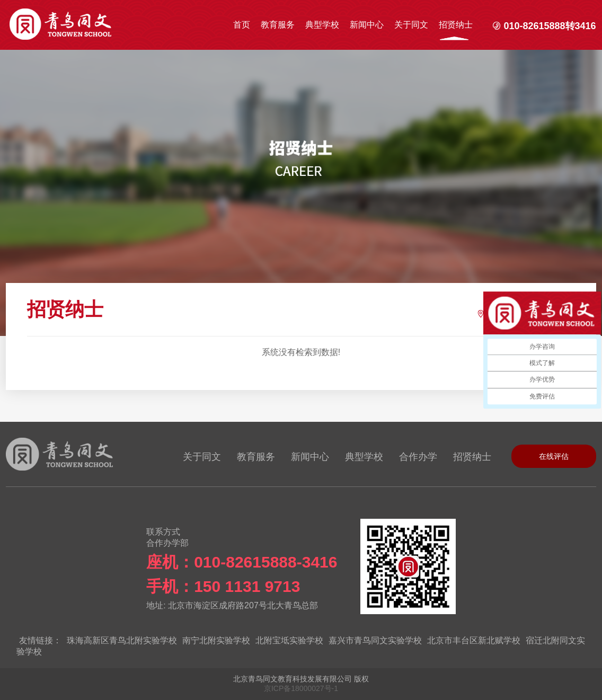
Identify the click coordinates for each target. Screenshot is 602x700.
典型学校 (322, 25)
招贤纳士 (456, 25)
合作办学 (418, 457)
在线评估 (554, 456)
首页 (242, 25)
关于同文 (411, 25)
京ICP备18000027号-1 (301, 688)
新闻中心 (367, 25)
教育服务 (278, 25)
